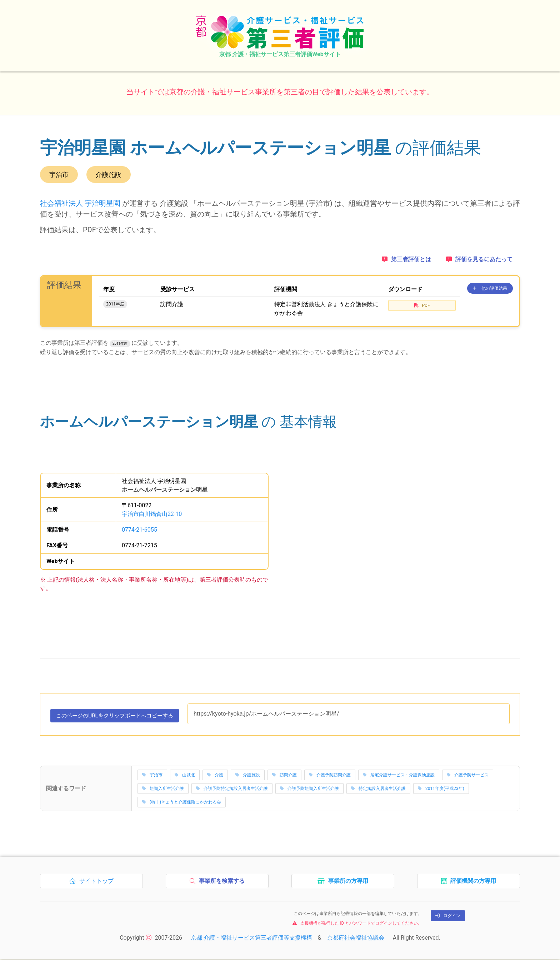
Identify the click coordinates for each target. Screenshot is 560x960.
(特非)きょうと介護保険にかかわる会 (182, 803)
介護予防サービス (468, 776)
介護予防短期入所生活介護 (309, 789)
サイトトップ (93, 884)
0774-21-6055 (139, 530)
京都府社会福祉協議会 (356, 938)
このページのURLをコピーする (119, 717)
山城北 (185, 776)
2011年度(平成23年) (441, 789)
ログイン (448, 916)
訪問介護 (284, 776)
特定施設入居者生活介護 (378, 789)
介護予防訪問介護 (330, 776)
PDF (422, 305)
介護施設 (248, 776)
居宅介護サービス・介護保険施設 (399, 776)
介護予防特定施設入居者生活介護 (232, 789)
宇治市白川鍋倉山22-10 (152, 514)
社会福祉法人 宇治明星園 (80, 203)
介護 (215, 776)
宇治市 (152, 776)
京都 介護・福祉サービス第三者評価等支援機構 (251, 938)
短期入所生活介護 (163, 789)
